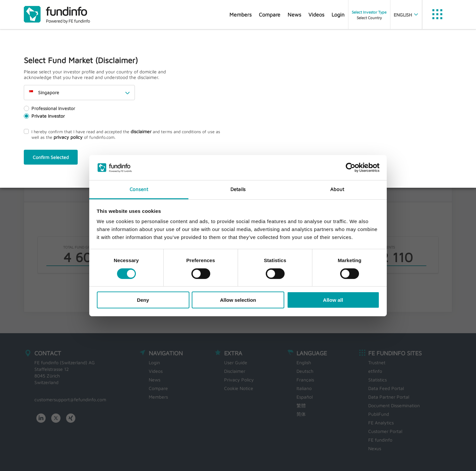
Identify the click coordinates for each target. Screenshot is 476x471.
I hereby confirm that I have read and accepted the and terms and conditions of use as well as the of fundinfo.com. (122, 134)
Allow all (333, 300)
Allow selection (238, 300)
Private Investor (44, 116)
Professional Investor (49, 108)
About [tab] (337, 189)
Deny (143, 300)
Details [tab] (238, 189)
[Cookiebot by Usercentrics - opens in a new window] (351, 168)
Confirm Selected (51, 157)
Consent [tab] (139, 189)
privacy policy (68, 137)
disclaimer (141, 131)
